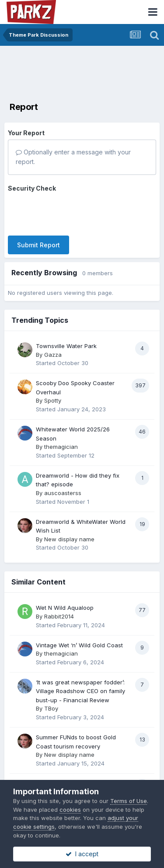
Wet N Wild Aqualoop (65, 608)
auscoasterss (63, 493)
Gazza (53, 355)
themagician (61, 447)
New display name (69, 539)
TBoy (51, 708)
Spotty (53, 400)
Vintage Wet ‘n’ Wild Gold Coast (79, 645)
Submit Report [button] (38, 245)
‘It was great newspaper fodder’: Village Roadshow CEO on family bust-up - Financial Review (80, 691)
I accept (82, 854)
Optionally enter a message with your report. (73, 157)
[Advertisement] (82, 72)
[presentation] (74, 212)
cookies (70, 810)
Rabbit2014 (59, 616)
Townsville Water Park (66, 346)
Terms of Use (129, 801)
